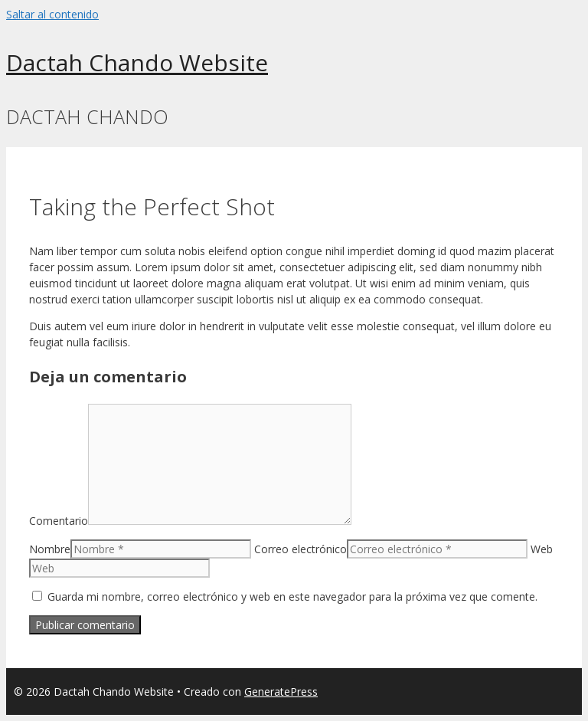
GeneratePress (281, 692)
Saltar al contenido (52, 14)
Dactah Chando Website (137, 62)
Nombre (50, 549)
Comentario (59, 521)
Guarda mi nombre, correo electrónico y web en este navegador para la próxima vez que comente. (292, 596)
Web (542, 549)
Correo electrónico (301, 549)
